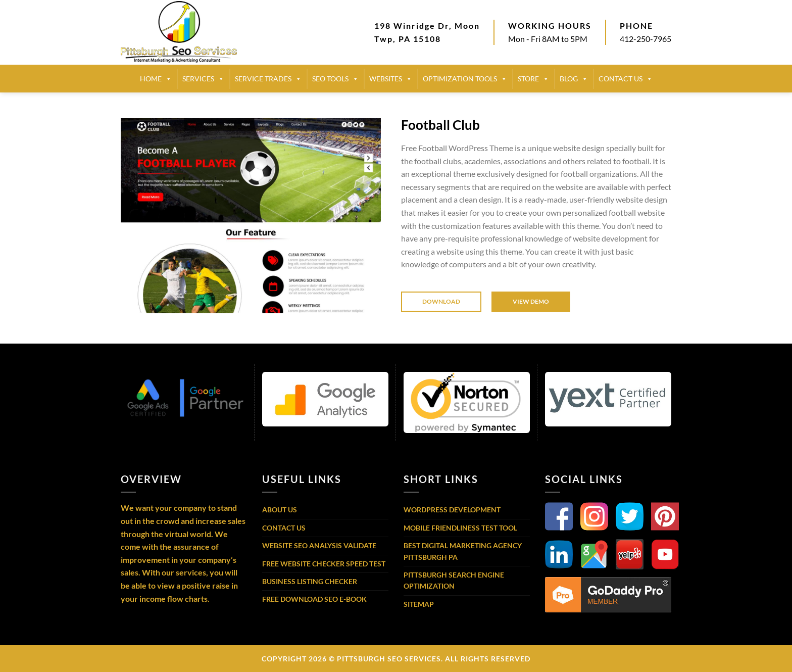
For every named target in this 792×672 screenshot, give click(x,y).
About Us (280, 510)
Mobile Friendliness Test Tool (460, 528)
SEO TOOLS (335, 79)
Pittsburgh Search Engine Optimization (454, 580)
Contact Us (284, 528)
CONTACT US (626, 79)
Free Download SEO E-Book (314, 599)
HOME (156, 79)
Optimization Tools (465, 79)
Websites (391, 79)
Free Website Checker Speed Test (324, 564)
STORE (533, 79)
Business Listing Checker (310, 581)
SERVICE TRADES (268, 79)
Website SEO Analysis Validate (319, 545)
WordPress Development (452, 510)
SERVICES (203, 79)
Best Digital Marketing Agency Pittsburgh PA (463, 551)
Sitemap (419, 604)
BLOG (574, 79)
